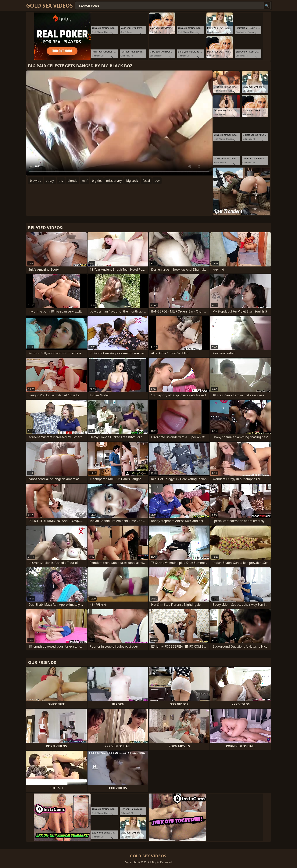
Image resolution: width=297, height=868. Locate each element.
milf (85, 181)
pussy (50, 181)
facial (146, 181)
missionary (114, 181)
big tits (97, 181)
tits (61, 181)
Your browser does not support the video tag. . (119, 123)
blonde (72, 181)
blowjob (36, 181)
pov (157, 181)
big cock (132, 181)
